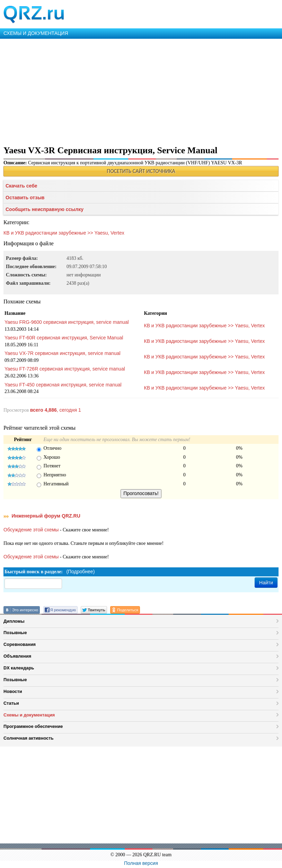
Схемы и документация (29, 715)
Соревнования (20, 644)
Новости (13, 691)
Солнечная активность (29, 738)
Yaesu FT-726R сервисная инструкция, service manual (65, 369)
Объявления (17, 656)
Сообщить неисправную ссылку (45, 209)
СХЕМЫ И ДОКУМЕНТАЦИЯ (36, 33)
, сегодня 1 (56, 410)
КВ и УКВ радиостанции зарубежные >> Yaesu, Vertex (64, 233)
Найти (266, 583)
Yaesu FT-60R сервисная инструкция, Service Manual (64, 338)
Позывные (15, 633)
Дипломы (14, 621)
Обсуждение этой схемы (31, 530)
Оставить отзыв (25, 198)
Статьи (11, 703)
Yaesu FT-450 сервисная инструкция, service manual (63, 385)
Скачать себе (21, 186)
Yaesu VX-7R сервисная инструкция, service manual (63, 353)
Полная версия (141, 863)
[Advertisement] (141, 91)
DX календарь (19, 668)
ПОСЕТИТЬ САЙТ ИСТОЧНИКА (141, 171)
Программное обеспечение (33, 726)
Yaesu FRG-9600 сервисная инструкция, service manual (67, 322)
